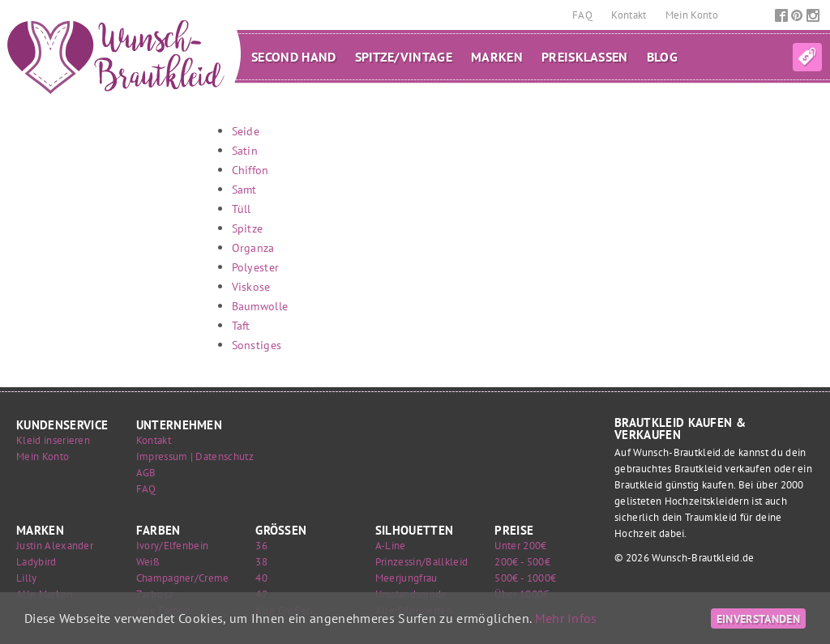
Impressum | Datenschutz (195, 456)
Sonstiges (257, 345)
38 (261, 562)
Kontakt (630, 15)
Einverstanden (758, 618)
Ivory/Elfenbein (173, 546)
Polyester (256, 267)
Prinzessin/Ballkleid (421, 562)
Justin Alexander (55, 546)
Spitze (248, 228)
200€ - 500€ (522, 562)
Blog (662, 57)
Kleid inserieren (53, 440)
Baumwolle (260, 306)
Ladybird (36, 562)
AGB (146, 473)
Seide (246, 131)
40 (261, 578)
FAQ (584, 15)
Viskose (251, 286)
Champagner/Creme (183, 578)
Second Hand (294, 57)
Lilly (27, 578)
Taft (241, 325)
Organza (253, 247)
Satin (245, 150)
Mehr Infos (566, 618)
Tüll (242, 209)
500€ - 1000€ (525, 578)
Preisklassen (585, 57)
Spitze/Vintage (404, 57)
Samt (244, 189)
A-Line (391, 546)
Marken (497, 57)
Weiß (148, 562)
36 (261, 546)
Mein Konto (692, 15)
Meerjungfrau (406, 578)
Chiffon (250, 170)
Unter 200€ (520, 546)
